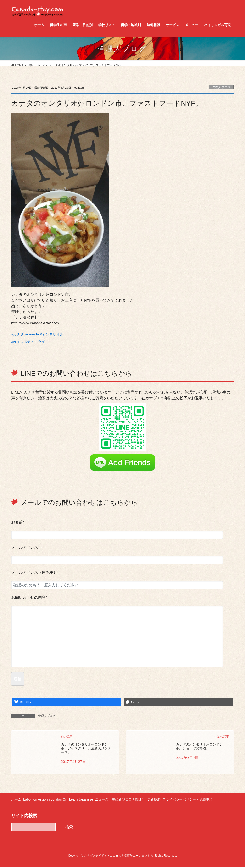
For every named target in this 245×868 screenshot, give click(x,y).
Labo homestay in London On (47, 800)
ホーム (16, 800)
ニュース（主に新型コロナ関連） (125, 800)
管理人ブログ (221, 87)
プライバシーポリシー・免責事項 (196, 800)
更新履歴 (161, 800)
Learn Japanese (84, 800)
